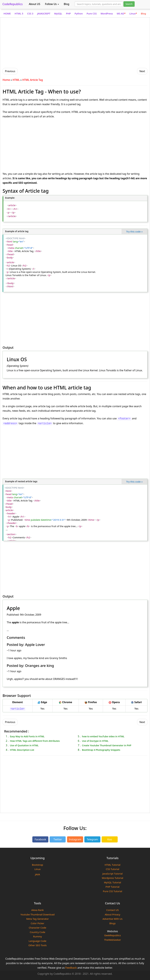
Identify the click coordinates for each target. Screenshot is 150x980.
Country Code (38, 932)
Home (6, 80)
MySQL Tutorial (112, 882)
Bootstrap (38, 865)
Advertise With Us (113, 919)
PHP (68, 13)
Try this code (134, 231)
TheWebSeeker (112, 940)
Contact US (112, 910)
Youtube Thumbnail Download (38, 914)
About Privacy (113, 914)
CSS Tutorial (113, 869)
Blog (66, 4)
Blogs (112, 923)
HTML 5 (19, 13)
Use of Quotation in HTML (24, 745)
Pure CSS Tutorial (113, 891)
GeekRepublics (113, 935)
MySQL (58, 13)
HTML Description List (22, 750)
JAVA (38, 874)
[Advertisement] (75, 42)
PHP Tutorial (112, 887)
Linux (133, 13)
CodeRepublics (13, 4)
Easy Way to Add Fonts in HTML (27, 736)
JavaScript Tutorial (113, 874)
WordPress (107, 13)
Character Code (38, 928)
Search (129, 4)
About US (34, 4)
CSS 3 (30, 13)
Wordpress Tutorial (112, 878)
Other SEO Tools (37, 945)
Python (79, 13)
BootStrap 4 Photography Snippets (101, 750)
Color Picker (37, 923)
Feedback (71, 968)
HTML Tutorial (112, 865)
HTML (16, 80)
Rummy (37, 936)
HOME (7, 13)
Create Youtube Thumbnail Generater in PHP (107, 745)
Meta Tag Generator (38, 919)
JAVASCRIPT (44, 13)
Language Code (37, 941)
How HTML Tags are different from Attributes (35, 741)
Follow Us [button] (52, 4)
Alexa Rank (38, 910)
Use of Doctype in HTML (95, 741)
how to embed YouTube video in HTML (103, 736)
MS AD (121, 13)
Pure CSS (92, 13)
